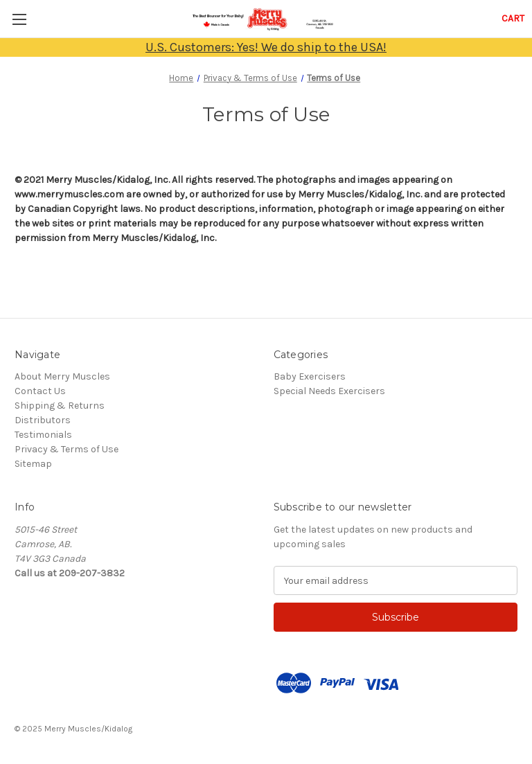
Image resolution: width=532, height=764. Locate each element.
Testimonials (43, 435)
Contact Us (40, 391)
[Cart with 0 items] (513, 18)
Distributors (43, 420)
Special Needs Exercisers (329, 391)
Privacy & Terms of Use (66, 449)
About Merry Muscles (62, 376)
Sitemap (33, 464)
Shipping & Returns (60, 406)
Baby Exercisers (310, 376)
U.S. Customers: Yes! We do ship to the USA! (266, 47)
